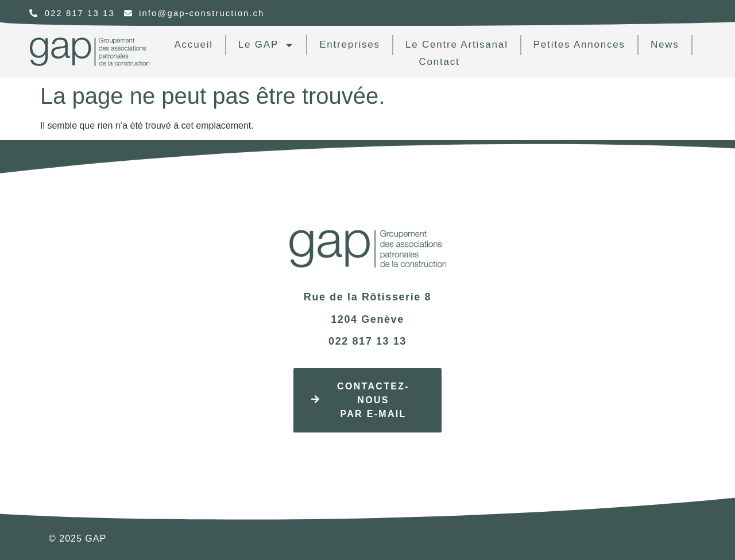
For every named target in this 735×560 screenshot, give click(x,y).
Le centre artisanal (457, 45)
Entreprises (350, 45)
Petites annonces (579, 45)
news (665, 45)
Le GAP (266, 45)
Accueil (193, 45)
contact (439, 62)
